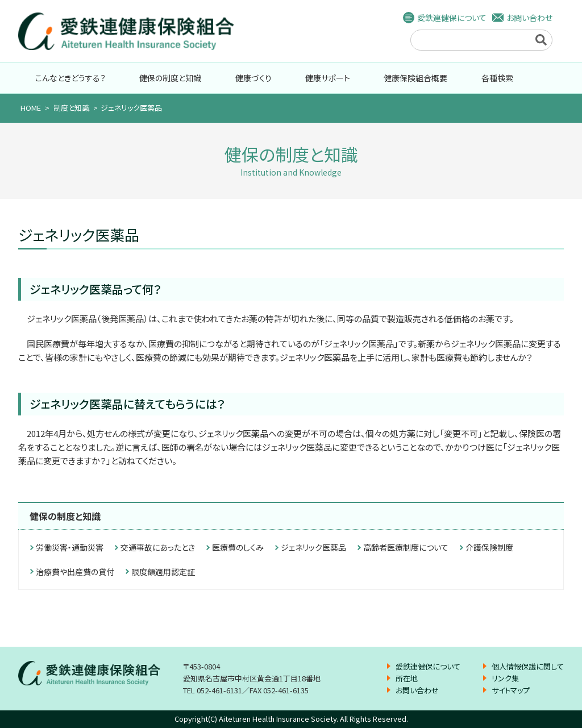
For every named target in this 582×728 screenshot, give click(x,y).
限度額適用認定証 (163, 572)
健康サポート (328, 78)
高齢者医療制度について (406, 547)
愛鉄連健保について (452, 18)
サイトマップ (511, 690)
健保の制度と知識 (170, 78)
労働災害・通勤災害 (70, 547)
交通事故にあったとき (158, 547)
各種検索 (497, 78)
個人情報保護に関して (528, 666)
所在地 (407, 678)
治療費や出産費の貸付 (75, 572)
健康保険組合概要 (415, 78)
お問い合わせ (529, 18)
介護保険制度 (489, 547)
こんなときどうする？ (70, 78)
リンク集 (505, 678)
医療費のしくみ (238, 547)
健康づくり (253, 78)
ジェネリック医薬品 (313, 547)
